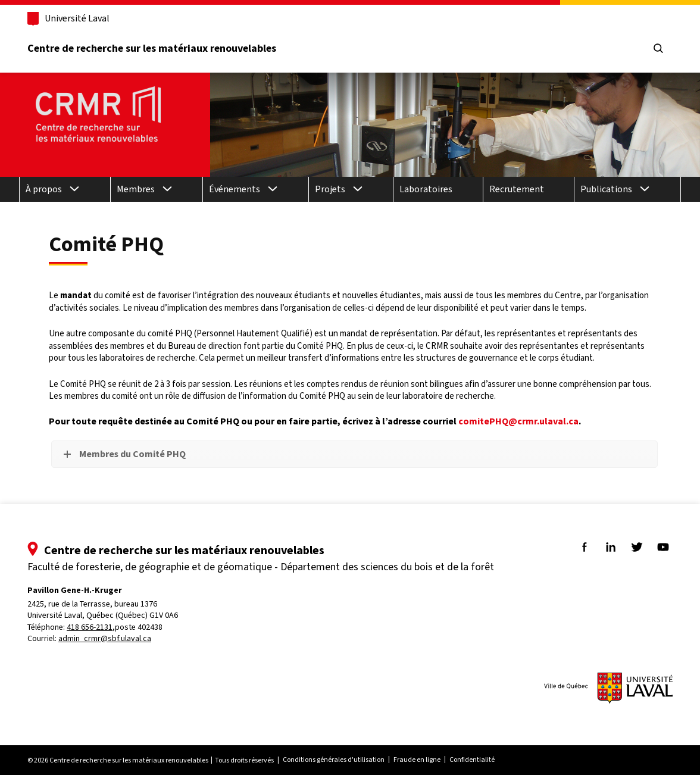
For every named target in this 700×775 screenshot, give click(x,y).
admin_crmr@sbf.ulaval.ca (105, 638)
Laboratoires (426, 189)
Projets (330, 189)
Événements (235, 189)
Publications (606, 189)
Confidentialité (472, 760)
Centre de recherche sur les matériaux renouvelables (152, 48)
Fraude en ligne (417, 760)
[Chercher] (658, 49)
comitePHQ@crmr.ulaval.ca (518, 421)
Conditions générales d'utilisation (334, 760)
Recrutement (517, 189)
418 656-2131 (90, 627)
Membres (136, 189)
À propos (44, 189)
